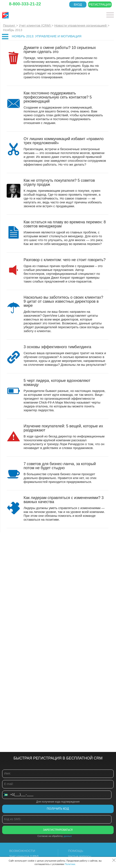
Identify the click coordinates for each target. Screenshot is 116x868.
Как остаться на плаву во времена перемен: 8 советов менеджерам (65, 224)
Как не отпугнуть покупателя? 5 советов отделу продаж (59, 182)
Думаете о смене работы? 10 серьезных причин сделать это (60, 50)
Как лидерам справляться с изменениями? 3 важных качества (64, 500)
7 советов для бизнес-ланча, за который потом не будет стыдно (60, 466)
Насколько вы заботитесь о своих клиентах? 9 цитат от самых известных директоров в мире (63, 301)
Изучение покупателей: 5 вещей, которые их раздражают (63, 428)
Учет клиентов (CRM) (35, 25)
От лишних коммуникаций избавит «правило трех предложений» (64, 141)
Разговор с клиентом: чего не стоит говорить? (65, 260)
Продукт (10, 25)
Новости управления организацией (81, 25)
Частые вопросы (80, 856)
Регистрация (100, 5)
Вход (78, 5)
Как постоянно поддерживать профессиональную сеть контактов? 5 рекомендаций (58, 97)
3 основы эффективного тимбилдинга (57, 347)
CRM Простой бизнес (34, 15)
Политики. (70, 864)
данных (68, 836)
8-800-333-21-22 (25, 4)
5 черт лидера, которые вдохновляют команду (57, 383)
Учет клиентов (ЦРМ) (24, 856)
